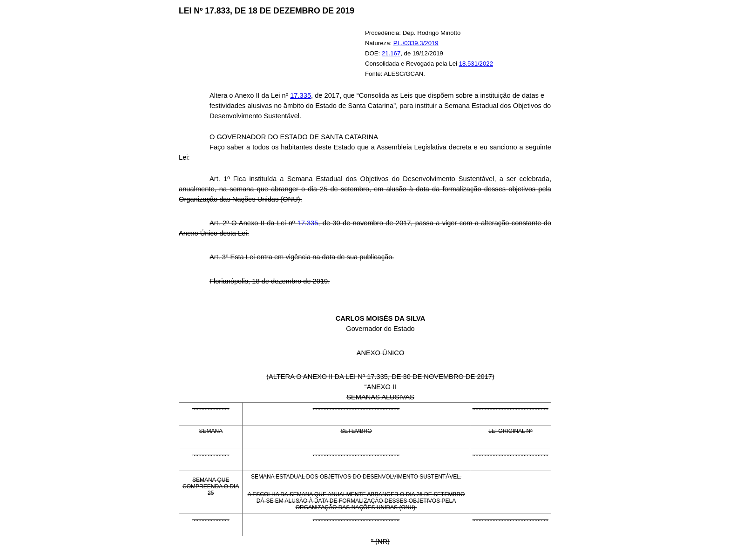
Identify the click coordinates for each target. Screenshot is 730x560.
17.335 (301, 95)
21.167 (391, 53)
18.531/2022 (476, 64)
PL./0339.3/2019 (416, 43)
